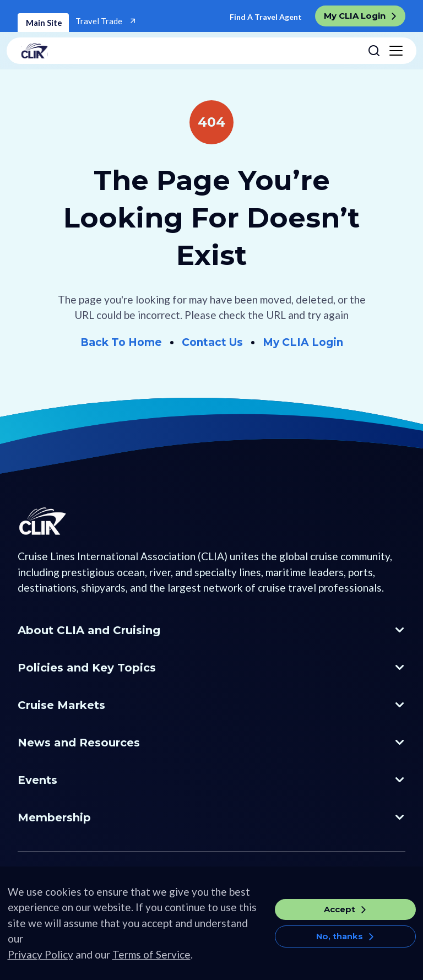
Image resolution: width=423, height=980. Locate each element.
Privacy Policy (40, 966)
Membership (54, 817)
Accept (340, 921)
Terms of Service (151, 966)
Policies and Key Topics (87, 668)
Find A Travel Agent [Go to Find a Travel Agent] (266, 17)
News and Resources (79, 743)
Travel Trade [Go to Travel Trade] (100, 21)
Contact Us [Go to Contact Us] (212, 342)
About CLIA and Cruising (89, 630)
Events (37, 780)
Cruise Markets (61, 705)
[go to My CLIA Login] (360, 16)
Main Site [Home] (43, 23)
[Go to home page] (190, 51)
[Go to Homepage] (59, 541)
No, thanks (340, 948)
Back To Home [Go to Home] (121, 342)
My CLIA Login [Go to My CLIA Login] (303, 342)
